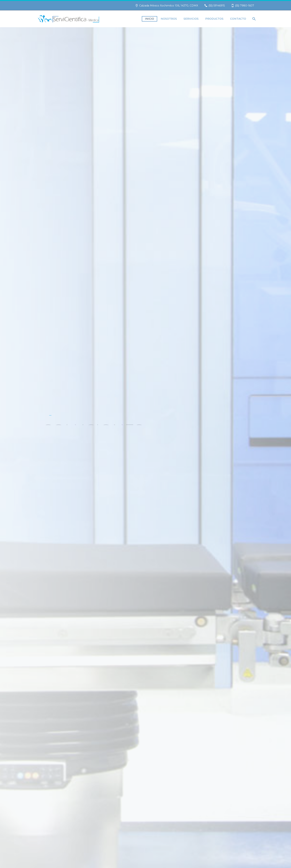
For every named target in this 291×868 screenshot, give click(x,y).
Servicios (191, 19)
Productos (214, 19)
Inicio (149, 19)
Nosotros (169, 19)
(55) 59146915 (217, 6)
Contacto (238, 19)
